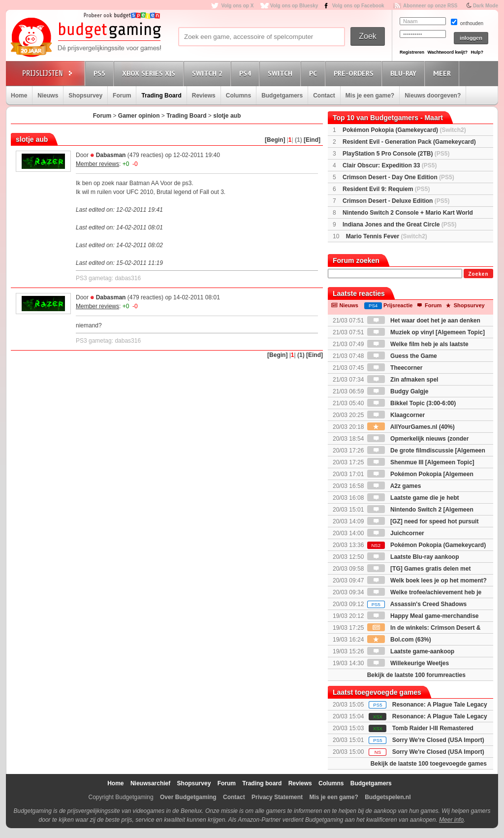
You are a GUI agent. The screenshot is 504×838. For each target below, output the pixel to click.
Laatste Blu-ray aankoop (413, 557)
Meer (443, 73)
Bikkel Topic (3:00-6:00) (412, 403)
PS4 (247, 73)
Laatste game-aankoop (411, 651)
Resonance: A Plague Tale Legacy (440, 705)
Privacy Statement (277, 797)
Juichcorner (396, 533)
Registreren (412, 52)
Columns (238, 96)
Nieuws (48, 96)
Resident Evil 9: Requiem (386, 189)
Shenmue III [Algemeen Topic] (421, 462)
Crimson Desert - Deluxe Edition (396, 201)
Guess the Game (402, 356)
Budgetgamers (282, 96)
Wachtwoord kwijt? (447, 52)
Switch (282, 73)
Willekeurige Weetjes (408, 663)
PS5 (101, 73)
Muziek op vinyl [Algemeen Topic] (426, 332)
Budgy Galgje (398, 391)
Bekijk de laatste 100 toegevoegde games (429, 764)
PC (315, 73)
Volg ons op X (237, 6)
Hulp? (477, 52)
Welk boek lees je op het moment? (427, 580)
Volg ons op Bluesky (294, 6)
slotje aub (227, 116)
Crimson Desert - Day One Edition (398, 177)
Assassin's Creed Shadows (417, 604)
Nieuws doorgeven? (433, 96)
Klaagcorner (396, 415)
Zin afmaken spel (403, 380)
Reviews (204, 96)
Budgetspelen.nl (388, 797)
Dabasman (111, 155)
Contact (324, 96)
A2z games (394, 486)
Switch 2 (209, 73)
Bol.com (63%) (399, 640)
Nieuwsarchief (150, 783)
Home (19, 96)
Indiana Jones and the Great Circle (399, 225)
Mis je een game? (370, 96)
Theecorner (395, 368)
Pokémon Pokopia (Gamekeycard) (404, 130)
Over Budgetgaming (188, 797)
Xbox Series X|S (150, 73)
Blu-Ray (405, 73)
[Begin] (275, 140)
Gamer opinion (139, 116)
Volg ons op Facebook (358, 6)
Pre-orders (355, 73)
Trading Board (161, 96)
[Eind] (312, 140)
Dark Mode (486, 6)
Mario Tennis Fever (387, 236)
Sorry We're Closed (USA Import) (438, 740)
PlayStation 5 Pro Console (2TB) (396, 154)
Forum (122, 96)
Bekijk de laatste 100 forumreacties (416, 675)
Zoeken (478, 274)
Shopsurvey (85, 96)
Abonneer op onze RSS (430, 6)
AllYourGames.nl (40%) (411, 427)
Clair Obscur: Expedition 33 (390, 165)
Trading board (262, 783)
